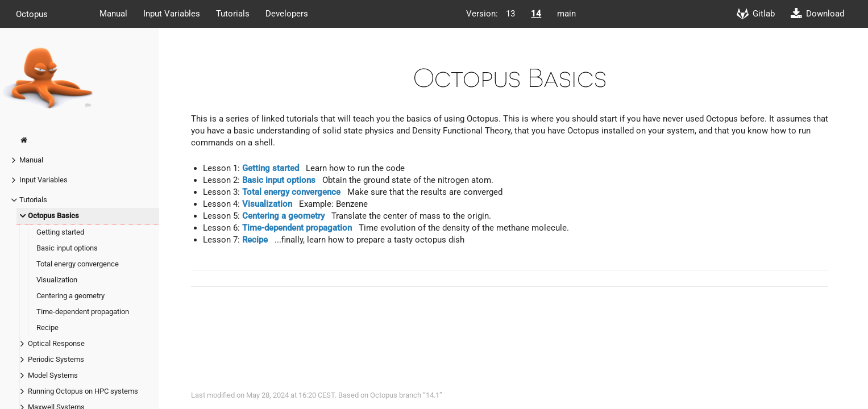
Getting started (60, 232)
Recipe (47, 327)
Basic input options (67, 248)
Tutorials (233, 14)
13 (510, 14)
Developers (287, 14)
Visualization (57, 280)
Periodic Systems (56, 359)
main (566, 14)
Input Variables (172, 14)
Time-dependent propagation (83, 312)
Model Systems (53, 375)
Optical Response (56, 343)
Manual (113, 14)
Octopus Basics (53, 216)
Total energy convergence (78, 264)
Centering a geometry (70, 296)
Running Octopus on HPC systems (83, 391)
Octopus (32, 14)
